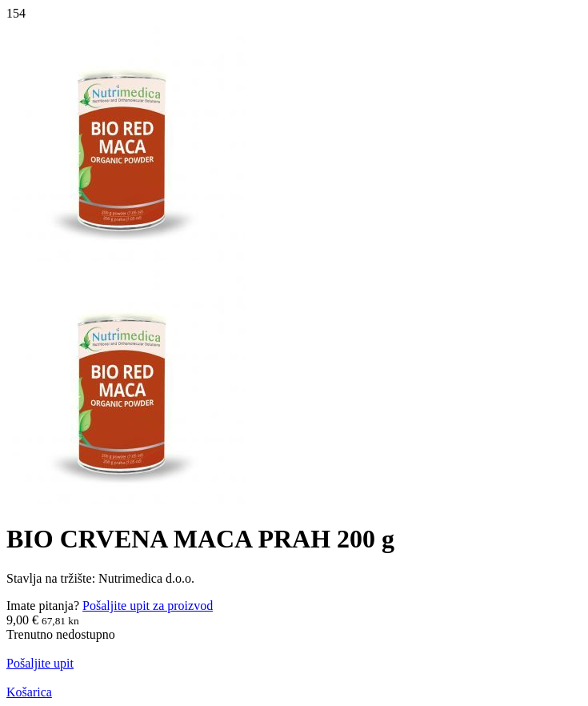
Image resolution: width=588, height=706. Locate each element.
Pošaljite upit (40, 663)
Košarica (29, 692)
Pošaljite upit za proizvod (148, 606)
